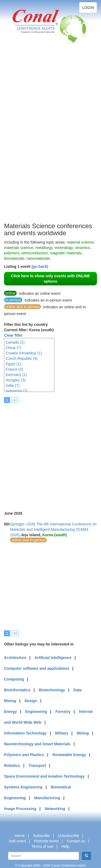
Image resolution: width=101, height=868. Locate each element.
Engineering (36, 712)
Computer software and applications (37, 668)
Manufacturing (47, 798)
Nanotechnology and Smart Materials (37, 744)
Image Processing (20, 809)
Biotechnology (52, 690)
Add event (17, 841)
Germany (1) (16, 375)
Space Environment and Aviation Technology (44, 776)
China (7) (13, 348)
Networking (55, 809)
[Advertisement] (26, 140)
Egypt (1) (13, 364)
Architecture (15, 658)
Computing (14, 679)
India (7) (13, 385)
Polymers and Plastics (24, 755)
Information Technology (25, 733)
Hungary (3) (16, 380)
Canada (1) (15, 342)
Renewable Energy (69, 755)
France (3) (14, 369)
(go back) (40, 266)
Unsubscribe (69, 836)
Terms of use (43, 846)
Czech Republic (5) (22, 358)
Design (31, 701)
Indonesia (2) (17, 391)
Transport (37, 766)
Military (62, 733)
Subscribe (41, 836)
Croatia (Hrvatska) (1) (24, 353)
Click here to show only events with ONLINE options (50, 279)
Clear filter (13, 335)
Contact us (76, 841)
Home (20, 836)
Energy (10, 712)
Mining (83, 733)
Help (66, 846)
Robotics (12, 766)
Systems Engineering (23, 787)
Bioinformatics (17, 690)
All (15, 400)
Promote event (46, 841)
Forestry (63, 712)
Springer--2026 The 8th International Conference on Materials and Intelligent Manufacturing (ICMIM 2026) (53, 529)
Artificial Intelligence (53, 658)
